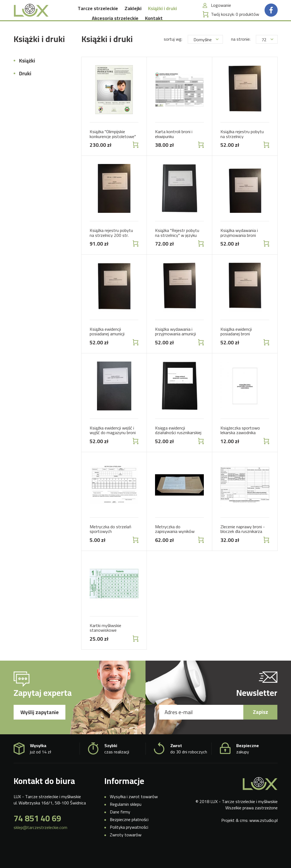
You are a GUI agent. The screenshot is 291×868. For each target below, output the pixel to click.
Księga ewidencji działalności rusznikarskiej (178, 444)
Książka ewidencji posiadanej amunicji (107, 345)
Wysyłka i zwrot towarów (134, 810)
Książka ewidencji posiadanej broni (236, 345)
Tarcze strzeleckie (98, 16)
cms (244, 834)
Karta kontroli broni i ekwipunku (174, 148)
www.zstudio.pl (263, 834)
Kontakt (154, 26)
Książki (27, 74)
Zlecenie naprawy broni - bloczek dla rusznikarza (243, 543)
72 (267, 53)
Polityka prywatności (129, 841)
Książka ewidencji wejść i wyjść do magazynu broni (113, 444)
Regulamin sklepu (126, 818)
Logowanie (221, 13)
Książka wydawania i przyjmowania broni (239, 247)
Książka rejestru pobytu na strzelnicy (242, 148)
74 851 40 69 (37, 832)
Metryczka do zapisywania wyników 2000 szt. (175, 545)
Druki (25, 87)
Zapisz (260, 726)
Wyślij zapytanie (40, 726)
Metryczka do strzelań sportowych (110, 543)
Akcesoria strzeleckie (115, 26)
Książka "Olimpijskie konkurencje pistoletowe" (113, 148)
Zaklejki (133, 16)
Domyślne (206, 53)
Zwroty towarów (126, 848)
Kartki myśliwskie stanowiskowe (105, 642)
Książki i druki (162, 16)
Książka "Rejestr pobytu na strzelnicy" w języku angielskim (177, 249)
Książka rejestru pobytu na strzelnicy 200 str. (111, 247)
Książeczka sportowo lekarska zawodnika (240, 444)
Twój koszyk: (235, 22)
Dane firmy (120, 826)
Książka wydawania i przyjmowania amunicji (175, 345)
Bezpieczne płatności (129, 833)
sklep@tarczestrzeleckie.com (40, 841)
